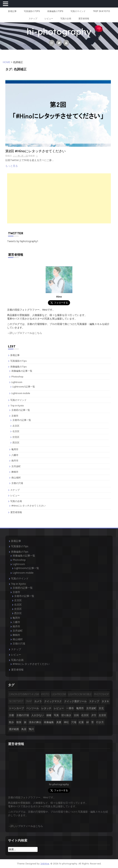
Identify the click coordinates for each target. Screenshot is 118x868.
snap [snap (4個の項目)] (29, 701)
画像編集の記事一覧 (22, 371)
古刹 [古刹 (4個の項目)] (76, 715)
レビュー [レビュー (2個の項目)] (59, 708)
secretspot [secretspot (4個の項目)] (16, 701)
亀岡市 (15, 449)
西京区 (16, 442)
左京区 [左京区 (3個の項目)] (102, 715)
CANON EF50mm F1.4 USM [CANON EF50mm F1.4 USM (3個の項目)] (24, 694)
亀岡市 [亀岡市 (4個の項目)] (80, 708)
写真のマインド (78, 11)
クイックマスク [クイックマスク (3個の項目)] (53, 701)
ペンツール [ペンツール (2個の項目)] (33, 708)
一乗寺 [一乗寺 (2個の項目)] (70, 708)
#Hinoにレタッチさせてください (29, 506)
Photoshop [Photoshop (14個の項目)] (101, 694)
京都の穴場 (17, 483)
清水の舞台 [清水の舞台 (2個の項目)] (35, 722)
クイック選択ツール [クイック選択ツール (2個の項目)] (75, 701)
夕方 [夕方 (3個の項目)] (94, 715)
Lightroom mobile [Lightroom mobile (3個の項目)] (80, 694)
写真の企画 (66, 18)
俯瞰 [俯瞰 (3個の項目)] (49, 715)
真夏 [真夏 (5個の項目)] (59, 722)
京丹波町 (16, 466)
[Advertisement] (59, 198)
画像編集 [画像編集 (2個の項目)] (49, 722)
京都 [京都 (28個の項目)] (11, 715)
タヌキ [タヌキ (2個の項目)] (105, 701)
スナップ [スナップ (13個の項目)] (94, 701)
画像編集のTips (55, 11)
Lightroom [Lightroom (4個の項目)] (59, 694)
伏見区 (16, 437)
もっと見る (12, 166)
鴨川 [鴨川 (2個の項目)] (31, 729)
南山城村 (16, 478)
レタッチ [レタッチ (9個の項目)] (46, 708)
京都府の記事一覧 (21, 410)
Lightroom (17, 382)
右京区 (16, 431)
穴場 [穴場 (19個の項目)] (74, 722)
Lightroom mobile (21, 393)
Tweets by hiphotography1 (23, 241)
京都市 (15, 416)
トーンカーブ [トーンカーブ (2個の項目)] (16, 708)
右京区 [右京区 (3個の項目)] (85, 715)
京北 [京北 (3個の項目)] (101, 708)
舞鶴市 (15, 472)
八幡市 (15, 455)
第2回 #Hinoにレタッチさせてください (35, 151)
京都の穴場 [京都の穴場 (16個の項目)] (23, 715)
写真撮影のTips (32, 11)
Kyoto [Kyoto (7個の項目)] (45, 694)
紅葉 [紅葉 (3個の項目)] (81, 722)
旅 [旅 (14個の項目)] (25, 722)
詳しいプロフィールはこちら (26, 333)
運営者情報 (84, 18)
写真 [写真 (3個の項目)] (56, 715)
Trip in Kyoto (101, 11)
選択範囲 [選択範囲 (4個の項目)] (14, 729)
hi (37, 156)
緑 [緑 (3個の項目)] (88, 722)
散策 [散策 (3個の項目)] (19, 722)
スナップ (33, 18)
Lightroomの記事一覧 (24, 387)
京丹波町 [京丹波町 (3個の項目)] (91, 708)
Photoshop (17, 377)
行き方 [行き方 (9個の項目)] (100, 722)
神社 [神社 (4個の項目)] (66, 722)
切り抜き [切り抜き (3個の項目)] (66, 715)
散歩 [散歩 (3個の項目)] (11, 722)
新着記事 (12, 11)
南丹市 (15, 461)
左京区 (16, 426)
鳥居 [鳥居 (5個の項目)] (24, 729)
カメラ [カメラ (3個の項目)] (38, 701)
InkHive (45, 864)
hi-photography (59, 31)
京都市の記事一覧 (22, 420)
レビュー (49, 18)
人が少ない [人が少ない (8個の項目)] (38, 715)
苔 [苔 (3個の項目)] (93, 722)
